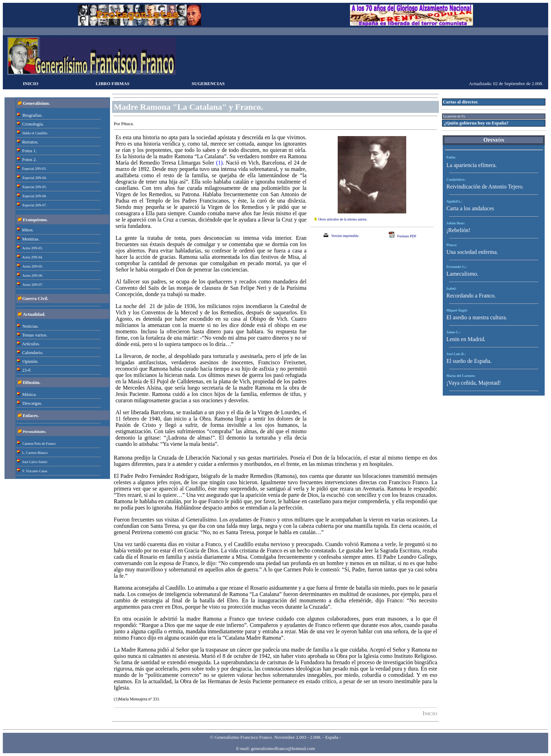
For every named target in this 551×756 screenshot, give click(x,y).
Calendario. (33, 353)
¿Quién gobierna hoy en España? (477, 123)
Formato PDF (407, 236)
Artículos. (31, 344)
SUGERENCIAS (208, 84)
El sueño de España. (469, 361)
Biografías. (33, 115)
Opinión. (31, 361)
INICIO (31, 84)
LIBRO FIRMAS (112, 84)
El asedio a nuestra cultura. (477, 317)
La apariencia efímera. (471, 165)
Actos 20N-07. (33, 285)
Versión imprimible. (345, 236)
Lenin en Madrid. (466, 339)
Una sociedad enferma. (472, 252)
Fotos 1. (30, 151)
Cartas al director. (461, 102)
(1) (219, 163)
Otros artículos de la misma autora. (343, 219)
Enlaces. (31, 415)
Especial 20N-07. (35, 205)
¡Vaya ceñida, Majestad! (474, 383)
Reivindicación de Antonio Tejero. (485, 187)
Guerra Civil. (35, 298)
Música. (30, 394)
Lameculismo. (462, 274)
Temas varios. (35, 335)
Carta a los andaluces (470, 208)
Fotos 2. (30, 159)
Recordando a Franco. (471, 296)
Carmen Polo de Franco (39, 444)
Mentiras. (31, 239)
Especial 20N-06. (35, 196)
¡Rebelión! (458, 230)
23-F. (27, 370)
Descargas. (32, 403)
